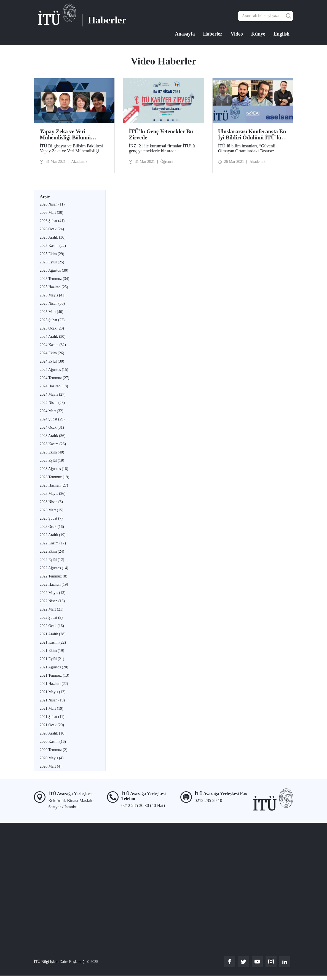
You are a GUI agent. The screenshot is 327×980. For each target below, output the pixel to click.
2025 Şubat (52, 320)
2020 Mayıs (52, 758)
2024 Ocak (52, 427)
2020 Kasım (53, 742)
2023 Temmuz (54, 477)
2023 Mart (52, 510)
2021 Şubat (52, 717)
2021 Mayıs (53, 692)
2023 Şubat (51, 518)
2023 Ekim (52, 452)
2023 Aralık (53, 436)
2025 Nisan (52, 303)
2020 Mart (51, 766)
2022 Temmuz (53, 576)
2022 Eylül (52, 560)
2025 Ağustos (54, 270)
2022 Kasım (53, 543)
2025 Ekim (52, 254)
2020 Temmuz (53, 750)
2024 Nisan (52, 403)
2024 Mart (52, 411)
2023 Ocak (52, 527)
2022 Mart (52, 609)
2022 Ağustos (54, 568)
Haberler (213, 34)
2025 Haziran (54, 287)
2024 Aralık (53, 337)
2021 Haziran (54, 684)
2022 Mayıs (53, 593)
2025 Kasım (53, 246)
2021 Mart (52, 708)
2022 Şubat (51, 618)
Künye (258, 34)
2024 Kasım (53, 345)
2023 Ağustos (54, 469)
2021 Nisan (52, 700)
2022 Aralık (53, 535)
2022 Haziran (54, 585)
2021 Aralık (53, 634)
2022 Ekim (52, 551)
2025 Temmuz (54, 279)
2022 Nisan (52, 601)
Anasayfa (185, 34)
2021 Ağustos (54, 667)
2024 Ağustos (54, 370)
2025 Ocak (52, 328)
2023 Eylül (52, 461)
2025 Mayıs (53, 295)
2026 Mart (52, 213)
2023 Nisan (51, 502)
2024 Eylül (52, 361)
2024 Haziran (54, 386)
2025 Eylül (52, 262)
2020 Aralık (53, 733)
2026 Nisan (52, 204)
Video (237, 34)
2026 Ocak (52, 229)
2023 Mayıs (53, 494)
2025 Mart (52, 312)
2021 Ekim (52, 651)
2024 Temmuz (54, 378)
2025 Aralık (53, 237)
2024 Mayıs (53, 394)
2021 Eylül (52, 659)
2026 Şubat (52, 221)
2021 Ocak (52, 725)
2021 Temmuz (54, 675)
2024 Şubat (52, 419)
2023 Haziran (54, 485)
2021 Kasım (53, 642)
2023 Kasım (53, 444)
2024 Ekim (52, 353)
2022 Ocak (52, 626)
